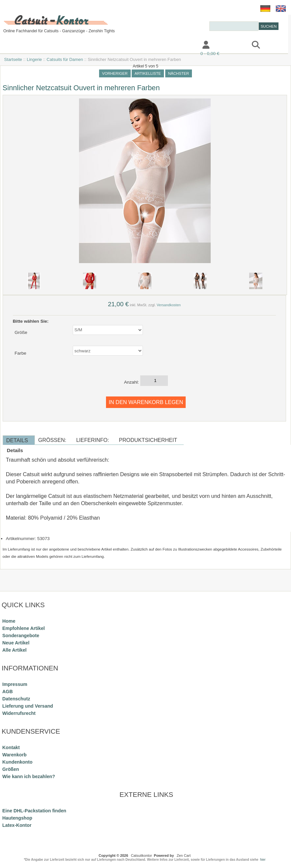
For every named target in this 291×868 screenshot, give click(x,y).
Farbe (20, 353)
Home (9, 621)
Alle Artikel (14, 650)
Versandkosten (169, 305)
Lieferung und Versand (28, 706)
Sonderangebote (21, 636)
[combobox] (234, 26)
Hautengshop (17, 818)
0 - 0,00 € (210, 54)
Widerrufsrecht (19, 713)
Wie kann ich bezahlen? (29, 776)
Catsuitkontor (142, 855)
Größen (11, 769)
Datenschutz (16, 699)
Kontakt (150, 45)
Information (60, 45)
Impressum (108, 45)
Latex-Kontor (17, 825)
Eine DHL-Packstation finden (34, 811)
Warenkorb (14, 755)
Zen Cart (184, 855)
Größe (21, 332)
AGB (8, 692)
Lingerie (34, 59)
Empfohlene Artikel (24, 628)
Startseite (13, 59)
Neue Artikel (16, 643)
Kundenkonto (17, 762)
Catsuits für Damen (65, 59)
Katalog (16, 45)
